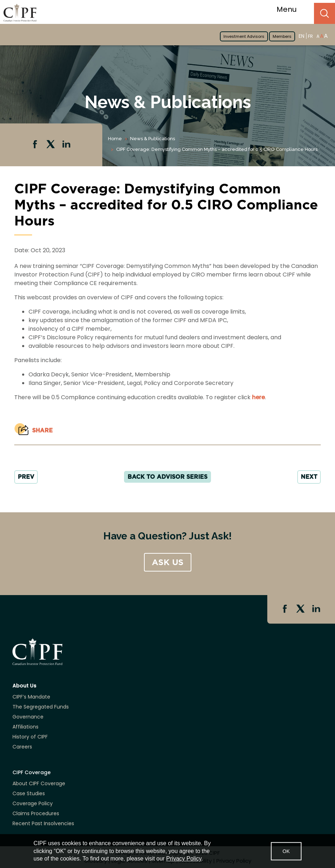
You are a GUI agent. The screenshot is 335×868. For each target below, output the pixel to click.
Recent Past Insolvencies (43, 823)
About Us (24, 686)
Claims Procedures (36, 813)
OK (286, 851)
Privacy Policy (184, 859)
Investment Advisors (244, 36)
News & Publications (153, 139)
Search (324, 13)
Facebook (36, 145)
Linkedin (67, 145)
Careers (22, 747)
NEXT (309, 477)
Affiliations (25, 727)
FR (310, 36)
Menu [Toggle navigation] (291, 9)
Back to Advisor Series (167, 477)
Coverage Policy (33, 803)
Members (282, 36)
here (258, 397)
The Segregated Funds (41, 707)
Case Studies (29, 793)
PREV (26, 477)
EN (301, 36)
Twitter (51, 145)
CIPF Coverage (32, 772)
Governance (28, 717)
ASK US (168, 562)
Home (115, 139)
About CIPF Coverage (39, 783)
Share (42, 430)
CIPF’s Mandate (31, 697)
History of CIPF (30, 737)
